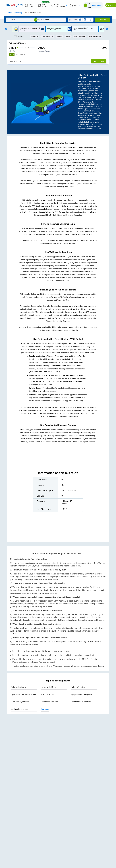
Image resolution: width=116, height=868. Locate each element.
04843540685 (97, 5)
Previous (6, 29)
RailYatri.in (80, 590)
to (18, 687)
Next (106, 29)
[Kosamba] (51, 20)
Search (103, 20)
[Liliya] (20, 20)
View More (45, 709)
